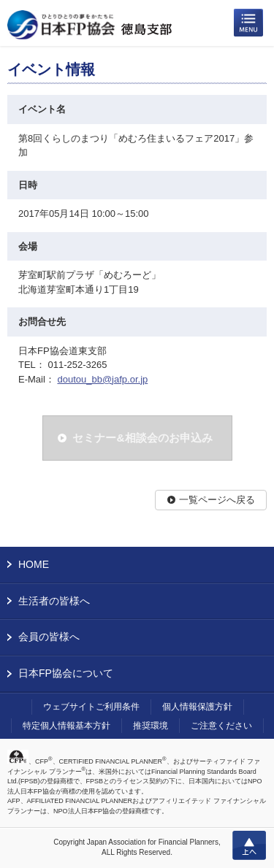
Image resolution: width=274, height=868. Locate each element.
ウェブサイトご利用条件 (91, 707)
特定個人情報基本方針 (66, 726)
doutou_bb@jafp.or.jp (102, 379)
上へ (249, 845)
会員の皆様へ (49, 637)
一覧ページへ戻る (217, 500)
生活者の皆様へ (54, 601)
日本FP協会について (66, 673)
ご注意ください (221, 726)
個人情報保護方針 (197, 707)
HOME (34, 564)
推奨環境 (151, 726)
